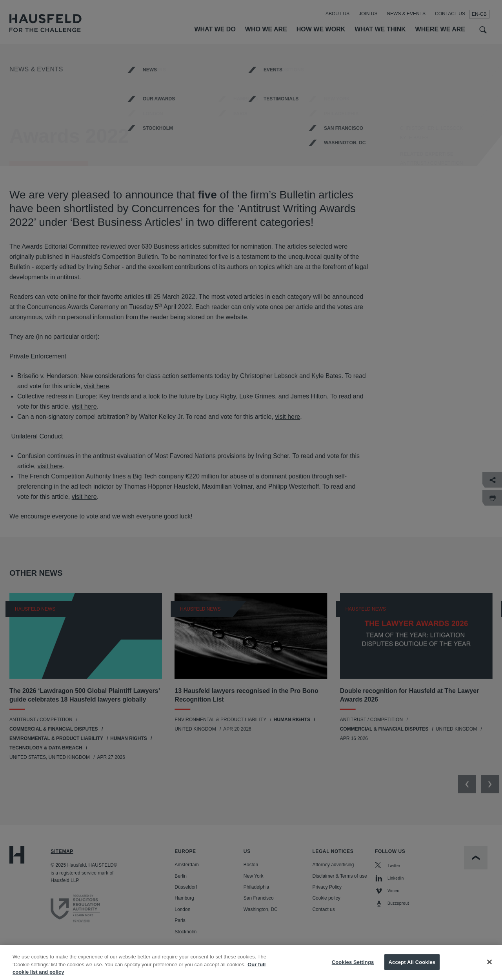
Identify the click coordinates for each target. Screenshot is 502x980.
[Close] (489, 971)
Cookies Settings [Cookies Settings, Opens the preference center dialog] (353, 971)
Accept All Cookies (412, 971)
